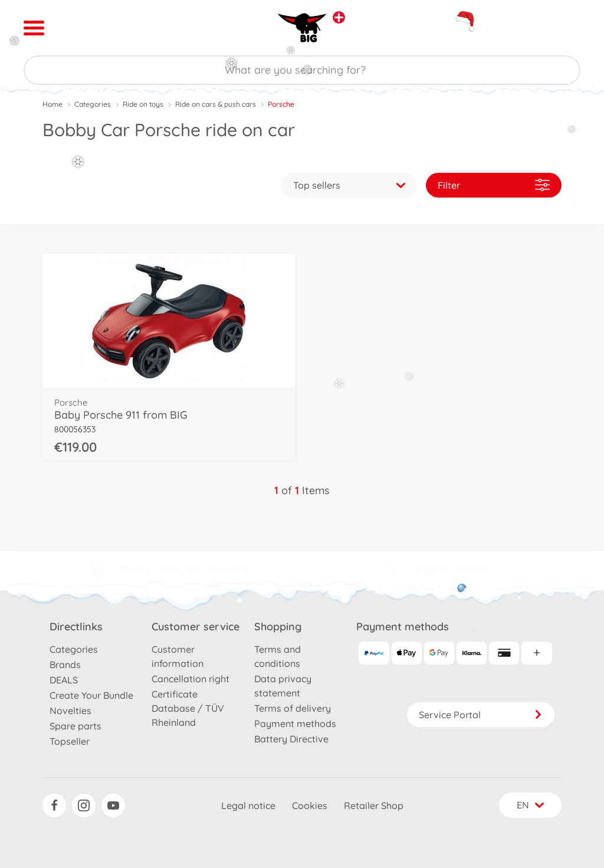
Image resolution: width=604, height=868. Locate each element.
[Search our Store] (302, 70)
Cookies (310, 805)
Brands (65, 665)
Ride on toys (143, 104)
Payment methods (295, 724)
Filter (494, 185)
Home (52, 104)
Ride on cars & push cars (216, 104)
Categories (93, 104)
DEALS (64, 680)
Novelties (70, 711)
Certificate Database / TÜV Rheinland (188, 708)
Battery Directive (291, 739)
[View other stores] (339, 17)
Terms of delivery (293, 708)
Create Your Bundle (91, 695)
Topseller (70, 741)
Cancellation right (191, 679)
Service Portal (481, 715)
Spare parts (75, 726)
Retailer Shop (374, 805)
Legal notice (248, 805)
